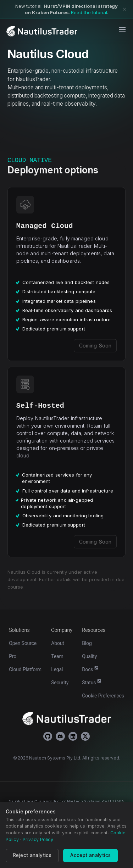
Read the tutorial (89, 12)
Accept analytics (90, 855)
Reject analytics (32, 855)
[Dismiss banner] (124, 9)
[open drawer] (122, 29)
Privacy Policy (38, 839)
